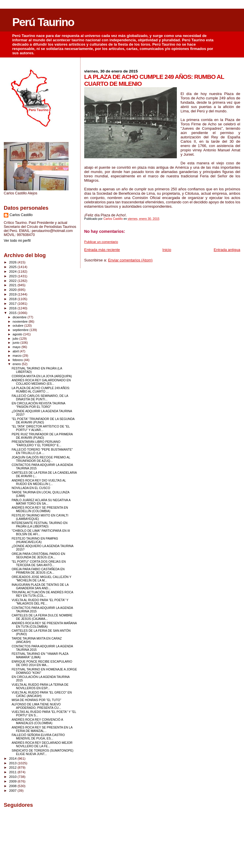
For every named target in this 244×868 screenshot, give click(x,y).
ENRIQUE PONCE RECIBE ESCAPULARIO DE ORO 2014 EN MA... (42, 663)
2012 (13, 767)
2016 (13, 308)
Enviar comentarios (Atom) (130, 260)
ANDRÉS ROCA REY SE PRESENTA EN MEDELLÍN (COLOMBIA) (40, 509)
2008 (13, 786)
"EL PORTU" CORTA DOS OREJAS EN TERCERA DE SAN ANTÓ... (39, 563)
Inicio (167, 250)
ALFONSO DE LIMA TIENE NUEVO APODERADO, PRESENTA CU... (36, 706)
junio (17, 343)
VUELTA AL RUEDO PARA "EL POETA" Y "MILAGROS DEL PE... (40, 602)
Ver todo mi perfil (17, 241)
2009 (13, 781)
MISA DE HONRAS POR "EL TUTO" (36, 700)
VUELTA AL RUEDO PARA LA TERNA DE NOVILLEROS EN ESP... (40, 686)
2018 (13, 299)
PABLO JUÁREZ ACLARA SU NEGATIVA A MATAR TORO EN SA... (41, 502)
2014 (13, 758)
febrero (18, 360)
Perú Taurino (43, 22)
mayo (17, 347)
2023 (13, 276)
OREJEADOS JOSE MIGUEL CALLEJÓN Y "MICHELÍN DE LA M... (41, 579)
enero (17, 364)
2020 (13, 290)
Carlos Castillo (21, 215)
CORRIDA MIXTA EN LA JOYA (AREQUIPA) (42, 376)
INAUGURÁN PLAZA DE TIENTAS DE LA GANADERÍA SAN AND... (40, 586)
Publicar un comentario (101, 242)
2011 (13, 772)
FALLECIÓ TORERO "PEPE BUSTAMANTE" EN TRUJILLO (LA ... (42, 451)
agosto (18, 334)
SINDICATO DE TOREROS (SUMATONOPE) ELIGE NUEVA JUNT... (42, 752)
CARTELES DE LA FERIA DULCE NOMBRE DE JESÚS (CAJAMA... (42, 617)
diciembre (20, 317)
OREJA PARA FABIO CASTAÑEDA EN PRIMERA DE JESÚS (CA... (38, 571)
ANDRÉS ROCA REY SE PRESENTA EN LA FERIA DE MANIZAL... (42, 729)
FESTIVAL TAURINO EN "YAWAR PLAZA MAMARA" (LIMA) (40, 655)
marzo (18, 356)
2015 (13, 313)
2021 (13, 285)
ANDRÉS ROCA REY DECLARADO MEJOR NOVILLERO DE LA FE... (42, 744)
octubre (19, 326)
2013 (13, 763)
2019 (13, 294)
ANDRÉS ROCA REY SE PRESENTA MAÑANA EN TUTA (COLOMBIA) (44, 625)
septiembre (21, 330)
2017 (13, 303)
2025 (13, 267)
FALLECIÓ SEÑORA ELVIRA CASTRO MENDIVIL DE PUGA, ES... (38, 737)
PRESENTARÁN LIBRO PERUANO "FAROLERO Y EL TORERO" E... (36, 443)
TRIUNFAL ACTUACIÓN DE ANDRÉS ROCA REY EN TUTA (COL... (42, 594)
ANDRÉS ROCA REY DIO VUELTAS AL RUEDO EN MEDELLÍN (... (39, 482)
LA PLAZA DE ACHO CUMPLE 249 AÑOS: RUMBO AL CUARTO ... (41, 390)
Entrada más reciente (102, 250)
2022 (13, 281)
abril (16, 351)
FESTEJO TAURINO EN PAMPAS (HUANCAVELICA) (35, 540)
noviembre (21, 321)
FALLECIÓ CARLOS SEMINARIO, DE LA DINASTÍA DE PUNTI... (40, 397)
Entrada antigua (227, 250)
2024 (13, 271)
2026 (13, 262)
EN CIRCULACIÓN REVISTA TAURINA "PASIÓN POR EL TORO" (38, 405)
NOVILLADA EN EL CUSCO (31, 488)
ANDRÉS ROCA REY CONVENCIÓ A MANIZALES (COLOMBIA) (37, 721)
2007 (13, 790)
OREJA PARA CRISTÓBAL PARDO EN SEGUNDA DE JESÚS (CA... (38, 555)
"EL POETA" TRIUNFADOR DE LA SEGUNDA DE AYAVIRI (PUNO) (43, 421)
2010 (13, 777)
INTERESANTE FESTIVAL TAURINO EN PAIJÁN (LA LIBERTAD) (40, 525)
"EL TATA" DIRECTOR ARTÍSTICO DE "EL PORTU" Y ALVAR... (41, 428)
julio (16, 339)
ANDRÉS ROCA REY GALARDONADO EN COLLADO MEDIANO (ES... (41, 382)
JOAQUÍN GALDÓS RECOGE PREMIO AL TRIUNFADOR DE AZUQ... (41, 459)
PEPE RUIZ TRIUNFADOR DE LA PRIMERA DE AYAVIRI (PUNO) (42, 436)
